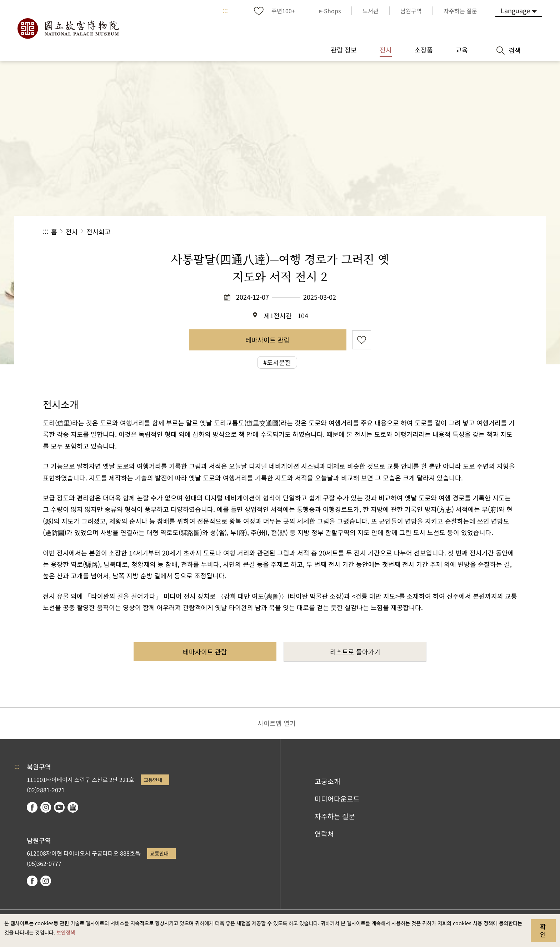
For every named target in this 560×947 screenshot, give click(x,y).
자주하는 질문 (335, 816)
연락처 (324, 834)
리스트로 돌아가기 (355, 652)
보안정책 (66, 932)
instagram (46, 807)
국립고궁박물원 (68, 29)
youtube (59, 807)
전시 (72, 231)
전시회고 (99, 231)
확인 (543, 930)
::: (225, 11)
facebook (32, 807)
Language (515, 10)
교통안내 (153, 780)
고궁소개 (327, 781)
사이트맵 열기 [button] (277, 723)
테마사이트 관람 (267, 340)
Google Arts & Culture (73, 807)
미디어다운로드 (337, 799)
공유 (439, 232)
